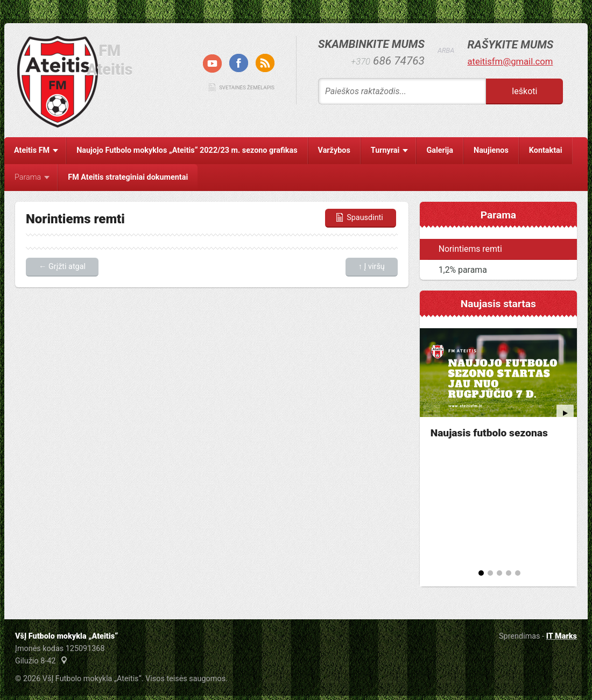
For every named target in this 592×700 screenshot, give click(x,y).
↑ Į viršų (372, 267)
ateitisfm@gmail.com (510, 62)
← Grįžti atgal (62, 267)
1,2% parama (463, 270)
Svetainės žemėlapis (247, 87)
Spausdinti (359, 218)
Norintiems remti (470, 249)
